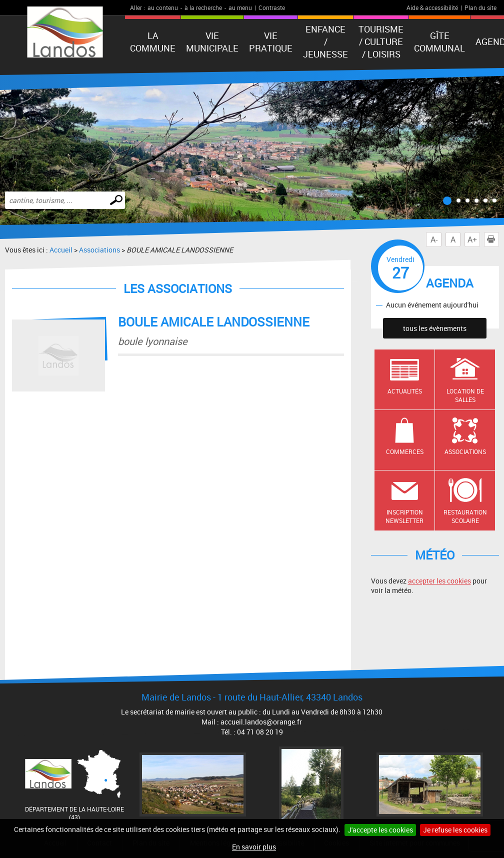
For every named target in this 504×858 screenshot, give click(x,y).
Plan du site (480, 7)
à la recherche (203, 7)
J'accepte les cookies (380, 830)
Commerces (405, 451)
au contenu (163, 7)
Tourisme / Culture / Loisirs (381, 41)
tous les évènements (435, 328)
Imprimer (493, 239)
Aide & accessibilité (432, 7)
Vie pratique (271, 42)
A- (434, 239)
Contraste (272, 7)
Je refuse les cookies (455, 830)
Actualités (405, 391)
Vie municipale (212, 42)
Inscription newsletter (404, 516)
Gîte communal (439, 42)
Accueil (61, 250)
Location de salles (465, 395)
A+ (472, 239)
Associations (99, 250)
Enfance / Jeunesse (325, 41)
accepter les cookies (439, 581)
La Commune (153, 42)
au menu (240, 7)
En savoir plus (254, 847)
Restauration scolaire (465, 516)
